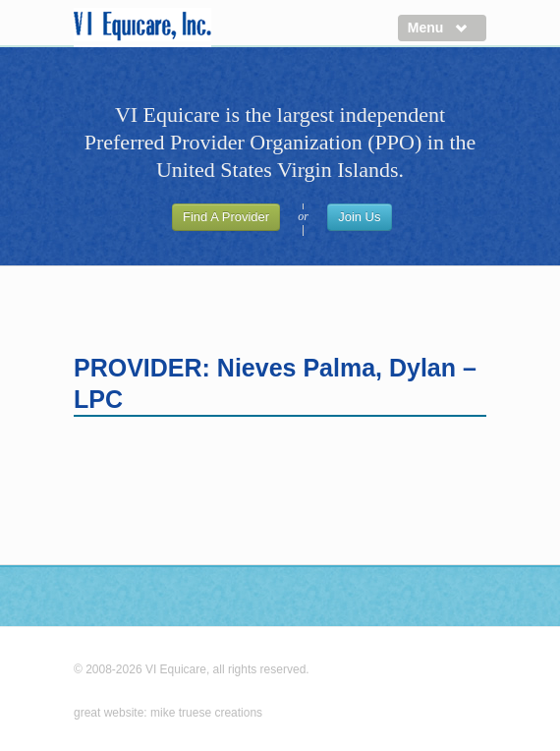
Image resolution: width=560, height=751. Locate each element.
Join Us (359, 217)
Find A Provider (226, 217)
